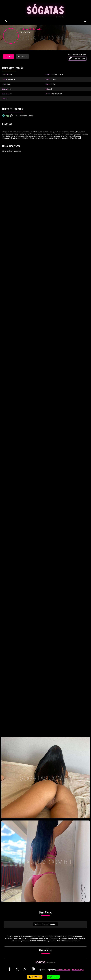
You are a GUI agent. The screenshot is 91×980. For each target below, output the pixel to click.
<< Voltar (9, 56)
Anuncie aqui (78, 970)
